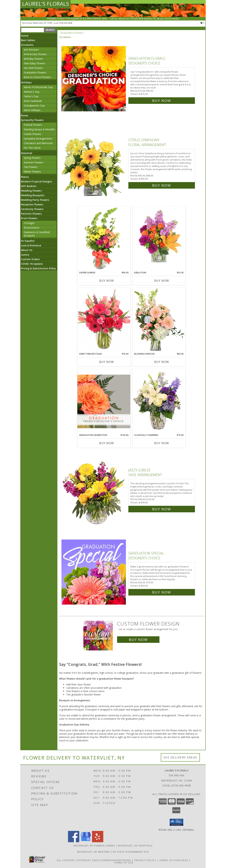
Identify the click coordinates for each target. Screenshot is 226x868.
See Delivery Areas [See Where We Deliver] (180, 757)
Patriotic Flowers (31, 214)
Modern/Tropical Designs (36, 181)
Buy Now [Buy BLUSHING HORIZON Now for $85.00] (162, 362)
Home (25, 36)
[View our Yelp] (98, 841)
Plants (25, 177)
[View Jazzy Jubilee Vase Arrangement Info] (94, 489)
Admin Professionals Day (38, 87)
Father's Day (31, 96)
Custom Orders (30, 259)
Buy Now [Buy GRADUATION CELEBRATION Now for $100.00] (107, 443)
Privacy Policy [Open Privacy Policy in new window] (145, 860)
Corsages (29, 223)
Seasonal (27, 153)
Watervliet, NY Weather (93, 852)
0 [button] (202, 23)
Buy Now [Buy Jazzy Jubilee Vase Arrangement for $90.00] (162, 509)
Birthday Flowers (33, 59)
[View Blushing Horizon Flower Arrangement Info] (159, 320)
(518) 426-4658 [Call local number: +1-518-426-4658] (66, 23)
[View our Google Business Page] (86, 841)
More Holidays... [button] (33, 110)
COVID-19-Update (32, 264)
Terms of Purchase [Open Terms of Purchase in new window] (174, 860)
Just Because (31, 50)
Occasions (27, 45)
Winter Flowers (32, 172)
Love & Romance (31, 245)
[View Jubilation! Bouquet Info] (159, 239)
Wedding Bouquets (33, 195)
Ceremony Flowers (32, 209)
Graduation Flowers (35, 72)
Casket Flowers (33, 134)
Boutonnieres (32, 228)
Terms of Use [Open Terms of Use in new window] (124, 863)
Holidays (26, 82)
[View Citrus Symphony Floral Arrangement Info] (94, 162)
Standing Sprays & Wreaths (39, 129)
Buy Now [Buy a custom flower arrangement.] (138, 640)
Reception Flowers (32, 204)
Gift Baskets (29, 186)
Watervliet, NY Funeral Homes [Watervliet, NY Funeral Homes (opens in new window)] (94, 846)
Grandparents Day (34, 106)
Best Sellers (28, 40)
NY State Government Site (131, 852)
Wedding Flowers (31, 191)
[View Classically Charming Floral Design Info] (159, 401)
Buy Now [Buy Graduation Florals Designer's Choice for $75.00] (162, 101)
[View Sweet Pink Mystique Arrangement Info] (104, 320)
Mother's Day (32, 92)
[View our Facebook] (74, 841)
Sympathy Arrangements (38, 139)
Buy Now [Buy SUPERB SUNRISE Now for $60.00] (107, 281)
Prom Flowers (29, 218)
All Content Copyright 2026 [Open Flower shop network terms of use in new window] (78, 860)
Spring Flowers (32, 158)
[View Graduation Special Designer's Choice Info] (94, 572)
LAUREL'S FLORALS (45, 4)
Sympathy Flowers (32, 120)
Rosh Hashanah (33, 101)
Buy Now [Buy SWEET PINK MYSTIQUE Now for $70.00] (107, 362)
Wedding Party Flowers (35, 200)
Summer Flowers (34, 162)
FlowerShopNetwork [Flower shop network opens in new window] (115, 860)
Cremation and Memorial (38, 143)
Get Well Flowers (33, 68)
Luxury (25, 255)
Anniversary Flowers (35, 54)
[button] (176, 822)
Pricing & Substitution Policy (38, 268)
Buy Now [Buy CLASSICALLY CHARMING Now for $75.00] (162, 443)
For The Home (32, 148)
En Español (28, 241)
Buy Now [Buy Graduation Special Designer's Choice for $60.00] (162, 592)
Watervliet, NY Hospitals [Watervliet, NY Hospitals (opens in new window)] (135, 846)
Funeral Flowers (33, 125)
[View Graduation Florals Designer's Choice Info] (94, 79)
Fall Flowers (31, 167)
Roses (25, 115)
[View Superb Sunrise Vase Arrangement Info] (104, 239)
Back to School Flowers (37, 77)
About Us (27, 250)
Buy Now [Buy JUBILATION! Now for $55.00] (162, 281)
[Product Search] (33, 30)
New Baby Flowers (35, 63)
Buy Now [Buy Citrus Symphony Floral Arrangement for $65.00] (162, 185)
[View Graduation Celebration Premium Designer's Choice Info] (104, 401)
